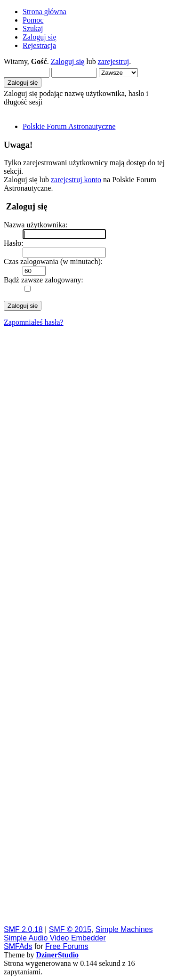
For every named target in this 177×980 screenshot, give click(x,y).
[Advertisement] (88, 626)
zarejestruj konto (76, 180)
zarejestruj (114, 61)
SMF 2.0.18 (23, 929)
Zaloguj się (68, 61)
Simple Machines (124, 929)
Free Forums (67, 946)
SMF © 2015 (70, 929)
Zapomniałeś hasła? (34, 322)
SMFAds (18, 946)
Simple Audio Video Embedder (55, 938)
